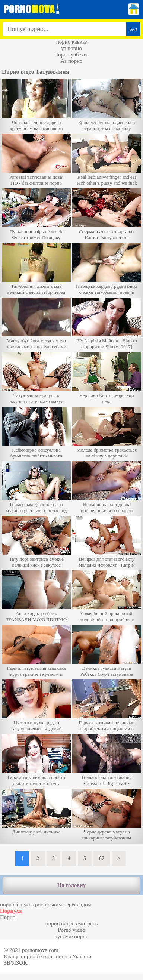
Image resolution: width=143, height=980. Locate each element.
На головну (71, 885)
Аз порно (71, 61)
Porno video (72, 930)
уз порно (71, 48)
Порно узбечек (71, 55)
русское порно (71, 936)
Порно (8, 917)
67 (102, 858)
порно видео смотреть (72, 924)
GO (133, 29)
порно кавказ (72, 42)
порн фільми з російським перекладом (46, 905)
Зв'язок (15, 963)
